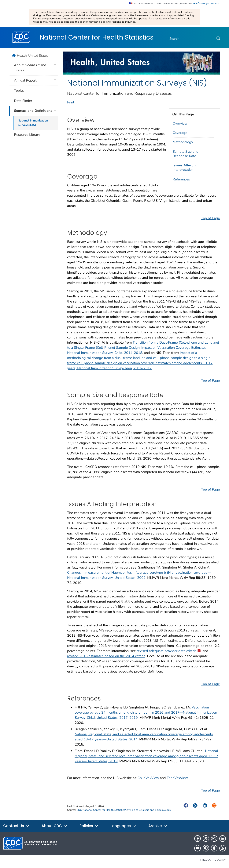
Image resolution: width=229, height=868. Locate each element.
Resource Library (27, 135)
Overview (180, 123)
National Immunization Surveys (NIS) (33, 123)
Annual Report (25, 80)
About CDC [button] (54, 826)
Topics (19, 91)
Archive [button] (158, 826)
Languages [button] (123, 826)
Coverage (180, 133)
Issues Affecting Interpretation (185, 167)
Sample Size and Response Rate (186, 154)
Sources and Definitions (33, 111)
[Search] (191, 39)
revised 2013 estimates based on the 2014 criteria (106, 656)
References (181, 179)
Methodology (183, 142)
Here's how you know (207, 4)
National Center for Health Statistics (96, 37)
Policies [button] (89, 826)
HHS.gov (206, 860)
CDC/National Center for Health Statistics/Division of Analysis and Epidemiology (124, 810)
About (30, 68)
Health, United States (33, 56)
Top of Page (211, 218)
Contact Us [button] (16, 826)
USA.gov (220, 860)
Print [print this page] (71, 102)
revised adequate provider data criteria (169, 651)
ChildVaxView (148, 778)
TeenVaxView (177, 778)
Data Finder (23, 101)
